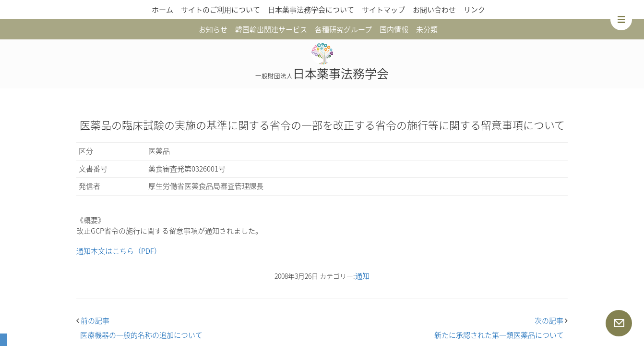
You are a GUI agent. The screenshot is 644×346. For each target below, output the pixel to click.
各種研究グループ (343, 29)
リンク (474, 10)
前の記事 (93, 321)
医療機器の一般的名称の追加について (141, 335)
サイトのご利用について (221, 10)
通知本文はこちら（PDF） (119, 251)
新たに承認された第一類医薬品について (499, 335)
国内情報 (394, 29)
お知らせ (213, 29)
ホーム (162, 10)
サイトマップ (383, 10)
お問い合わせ (434, 10)
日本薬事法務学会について (311, 10)
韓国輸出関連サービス (271, 29)
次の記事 (551, 321)
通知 (362, 276)
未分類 (427, 29)
